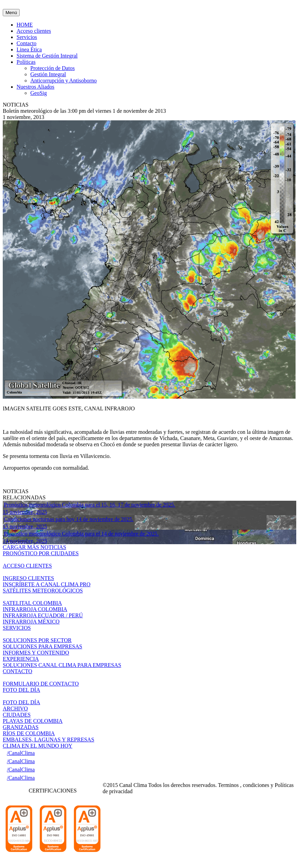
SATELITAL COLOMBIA (32, 603)
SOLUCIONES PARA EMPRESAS (43, 646)
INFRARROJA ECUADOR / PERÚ (43, 615)
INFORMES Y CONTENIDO (36, 653)
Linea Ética (29, 49)
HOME (25, 25)
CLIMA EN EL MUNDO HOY (38, 746)
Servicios (27, 37)
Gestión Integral (48, 74)
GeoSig (39, 93)
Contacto (27, 43)
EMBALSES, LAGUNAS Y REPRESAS (49, 740)
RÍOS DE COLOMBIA (29, 733)
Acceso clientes (34, 31)
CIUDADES (17, 715)
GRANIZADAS (21, 727)
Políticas (26, 62)
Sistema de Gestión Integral (47, 56)
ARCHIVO (15, 709)
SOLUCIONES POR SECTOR (37, 640)
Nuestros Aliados (35, 87)
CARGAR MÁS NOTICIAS (34, 547)
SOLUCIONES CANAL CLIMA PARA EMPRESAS (62, 665)
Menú (11, 13)
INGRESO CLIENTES (28, 578)
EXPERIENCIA (21, 659)
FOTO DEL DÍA (21, 702)
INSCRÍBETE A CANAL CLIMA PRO (47, 584)
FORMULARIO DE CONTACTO (41, 684)
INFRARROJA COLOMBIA (35, 609)
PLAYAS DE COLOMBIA (33, 721)
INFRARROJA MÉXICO (31, 622)
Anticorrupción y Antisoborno (64, 81)
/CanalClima (21, 753)
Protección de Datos (53, 68)
